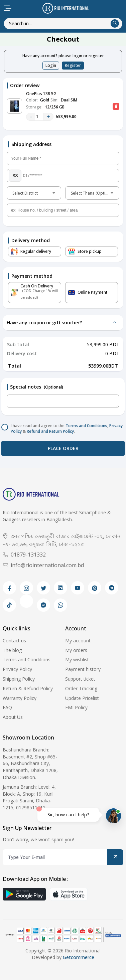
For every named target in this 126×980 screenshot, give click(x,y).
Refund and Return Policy (50, 431)
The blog (12, 650)
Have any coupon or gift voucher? (44, 323)
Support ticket (80, 679)
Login (51, 65)
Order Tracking (81, 688)
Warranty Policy (20, 698)
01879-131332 (24, 555)
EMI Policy (76, 707)
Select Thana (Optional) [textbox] (93, 193)
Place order (63, 448)
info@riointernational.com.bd (43, 565)
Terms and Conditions (86, 426)
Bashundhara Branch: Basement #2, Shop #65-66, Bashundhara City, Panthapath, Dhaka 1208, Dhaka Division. (30, 763)
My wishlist (77, 659)
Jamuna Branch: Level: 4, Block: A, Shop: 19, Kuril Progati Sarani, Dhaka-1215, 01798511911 (29, 797)
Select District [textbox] (25, 193)
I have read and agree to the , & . (67, 429)
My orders (76, 650)
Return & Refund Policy (28, 688)
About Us (13, 717)
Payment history (83, 669)
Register (73, 65)
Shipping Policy (19, 679)
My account (78, 641)
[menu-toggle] (8, 8)
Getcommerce (79, 957)
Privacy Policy (17, 669)
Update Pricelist (82, 698)
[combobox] (34, 193)
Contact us (14, 641)
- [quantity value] (31, 117)
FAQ (7, 707)
